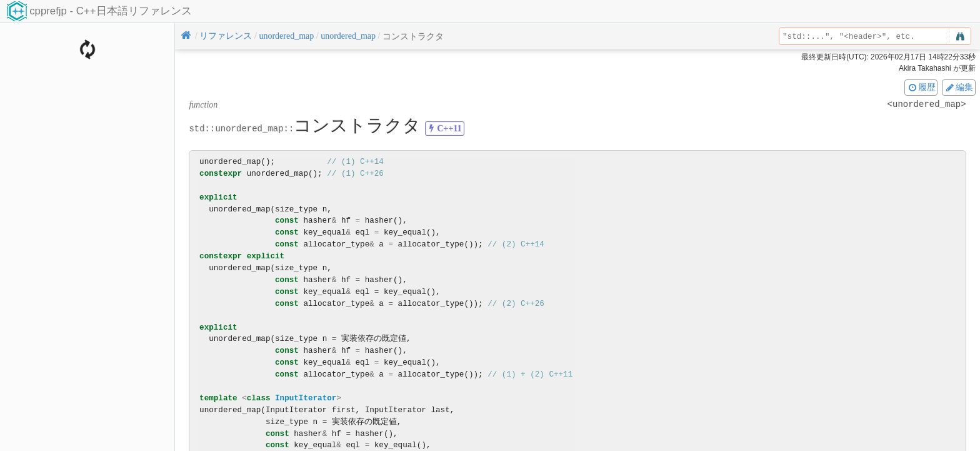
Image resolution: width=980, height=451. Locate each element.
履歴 (921, 87)
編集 (959, 87)
